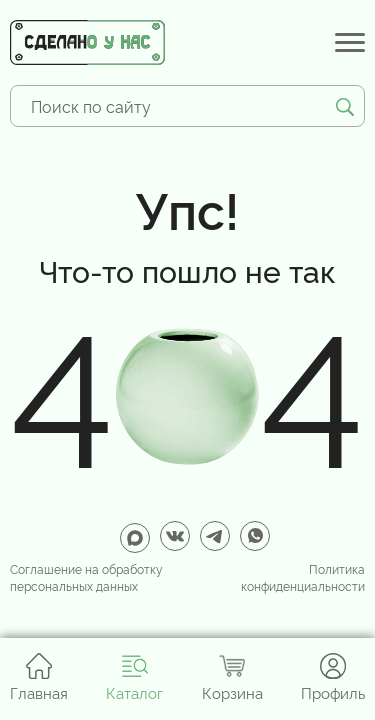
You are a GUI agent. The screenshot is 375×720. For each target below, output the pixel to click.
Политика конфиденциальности (303, 577)
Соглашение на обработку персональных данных (86, 577)
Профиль (333, 677)
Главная (39, 677)
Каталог (134, 677)
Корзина (232, 677)
